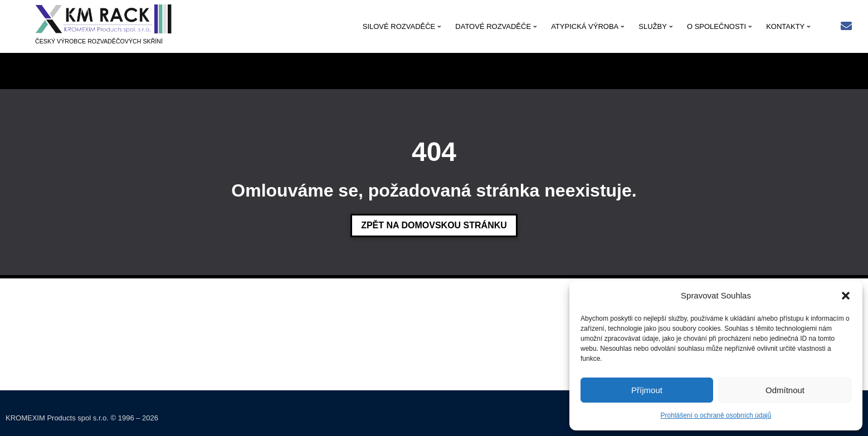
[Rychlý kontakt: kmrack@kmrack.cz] (846, 27)
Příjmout (647, 390)
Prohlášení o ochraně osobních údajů (716, 415)
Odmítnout (785, 390)
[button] (846, 296)
